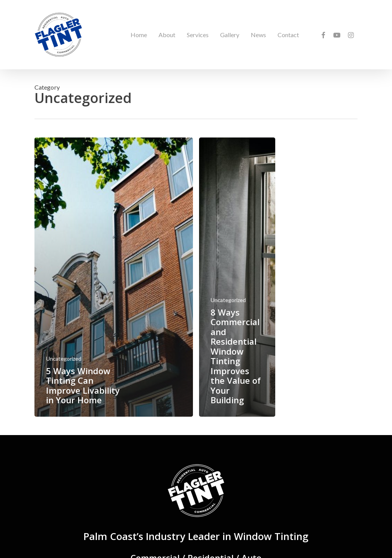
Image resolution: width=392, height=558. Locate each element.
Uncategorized (64, 359)
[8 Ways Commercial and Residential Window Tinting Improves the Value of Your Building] (237, 277)
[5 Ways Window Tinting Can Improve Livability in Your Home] (114, 277)
